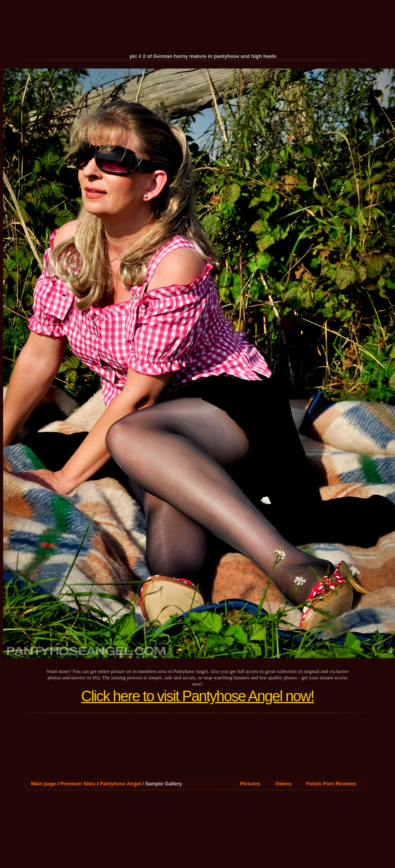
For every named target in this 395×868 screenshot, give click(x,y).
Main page (43, 784)
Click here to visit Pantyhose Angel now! (197, 696)
